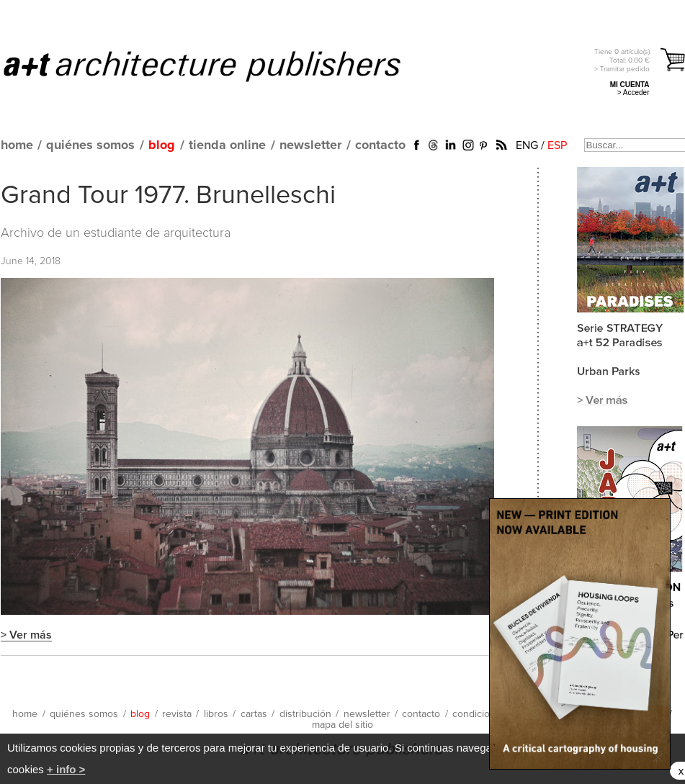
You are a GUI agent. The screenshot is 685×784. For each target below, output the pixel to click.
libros (216, 714)
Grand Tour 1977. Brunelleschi (168, 196)
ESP (557, 145)
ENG (527, 145)
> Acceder (633, 93)
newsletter (310, 145)
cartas (254, 714)
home (17, 145)
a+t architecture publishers (220, 66)
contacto (380, 145)
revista (177, 714)
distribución (305, 714)
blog (162, 145)
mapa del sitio (342, 725)
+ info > (66, 769)
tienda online (227, 145)
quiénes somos (90, 145)
